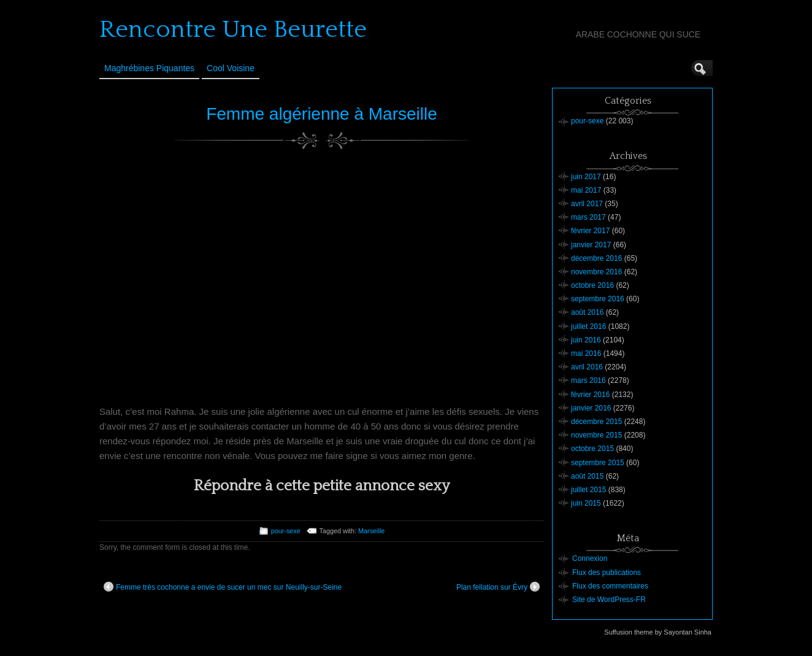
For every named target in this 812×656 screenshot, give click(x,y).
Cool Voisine (231, 68)
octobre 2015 (592, 449)
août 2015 (587, 476)
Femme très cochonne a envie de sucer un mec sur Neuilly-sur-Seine (223, 587)
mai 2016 (586, 353)
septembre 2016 (598, 299)
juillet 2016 (588, 326)
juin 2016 (586, 340)
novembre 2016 (596, 272)
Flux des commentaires (610, 586)
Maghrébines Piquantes (149, 68)
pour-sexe (286, 531)
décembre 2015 (596, 422)
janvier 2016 (591, 408)
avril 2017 (587, 204)
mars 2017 (588, 217)
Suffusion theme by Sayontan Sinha (658, 632)
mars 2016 (588, 380)
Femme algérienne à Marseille (322, 114)
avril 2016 (587, 367)
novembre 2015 (596, 435)
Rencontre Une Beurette (233, 29)
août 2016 (587, 312)
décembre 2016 (596, 258)
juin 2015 (586, 503)
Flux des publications (607, 573)
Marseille (371, 531)
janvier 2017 (591, 245)
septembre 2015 (598, 463)
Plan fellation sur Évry (498, 587)
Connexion (590, 558)
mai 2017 (586, 190)
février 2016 (590, 395)
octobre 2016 (592, 285)
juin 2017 (586, 177)
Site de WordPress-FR (609, 600)
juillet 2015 (588, 490)
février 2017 (590, 231)
